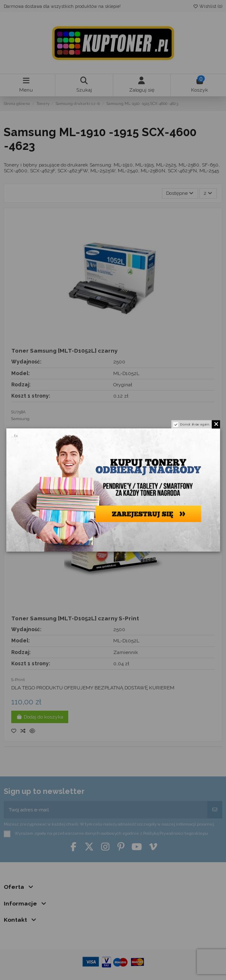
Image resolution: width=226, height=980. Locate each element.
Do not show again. (195, 424)
